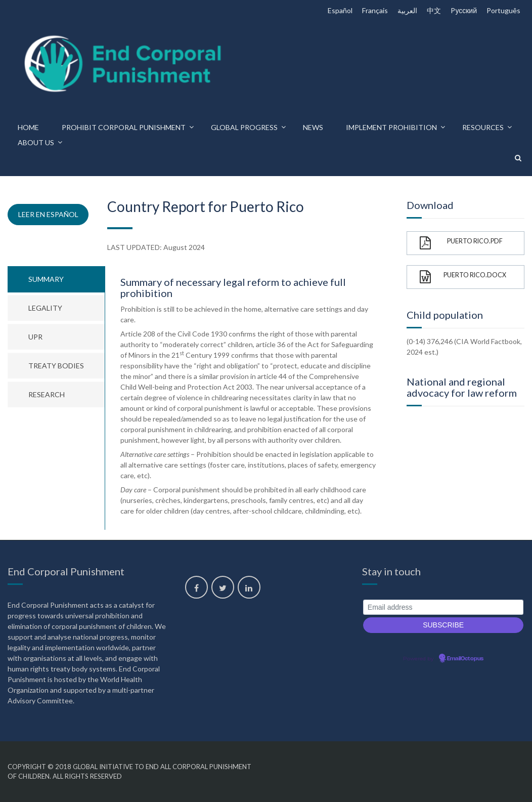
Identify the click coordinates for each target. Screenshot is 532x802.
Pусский (464, 10)
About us (36, 142)
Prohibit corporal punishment (124, 127)
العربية (407, 10)
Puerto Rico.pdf (461, 243)
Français (375, 10)
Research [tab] (47, 394)
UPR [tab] (35, 337)
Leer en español (48, 214)
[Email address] (443, 607)
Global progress (244, 127)
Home (28, 127)
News (313, 127)
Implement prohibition (391, 127)
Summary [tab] (46, 279)
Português (503, 10)
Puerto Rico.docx (463, 277)
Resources (483, 127)
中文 (434, 10)
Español (340, 10)
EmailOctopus (465, 659)
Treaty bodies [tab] (56, 366)
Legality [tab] (45, 308)
